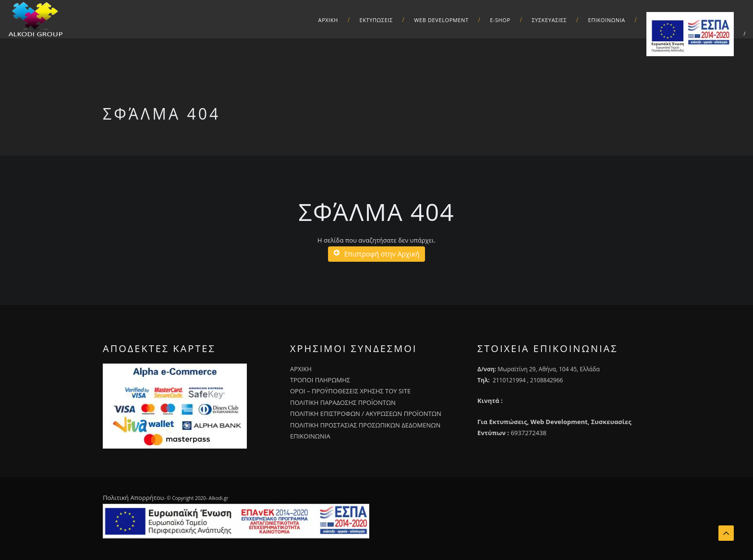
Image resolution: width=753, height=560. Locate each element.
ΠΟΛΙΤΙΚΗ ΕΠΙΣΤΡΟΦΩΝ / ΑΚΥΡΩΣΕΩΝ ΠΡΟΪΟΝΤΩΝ (366, 414)
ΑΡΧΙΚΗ (328, 20)
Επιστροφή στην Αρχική (377, 254)
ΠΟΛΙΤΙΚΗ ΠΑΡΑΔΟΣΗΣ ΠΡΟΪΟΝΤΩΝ (343, 402)
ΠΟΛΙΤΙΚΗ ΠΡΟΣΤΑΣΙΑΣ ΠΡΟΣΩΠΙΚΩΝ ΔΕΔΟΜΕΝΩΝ (365, 425)
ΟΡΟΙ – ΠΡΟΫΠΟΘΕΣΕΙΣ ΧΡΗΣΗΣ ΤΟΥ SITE (350, 391)
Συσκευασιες (549, 20)
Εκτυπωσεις (376, 20)
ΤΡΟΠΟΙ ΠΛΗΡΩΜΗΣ (320, 380)
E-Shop (500, 20)
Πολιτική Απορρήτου (133, 498)
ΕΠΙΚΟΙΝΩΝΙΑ (310, 436)
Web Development (441, 20)
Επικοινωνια (607, 20)
